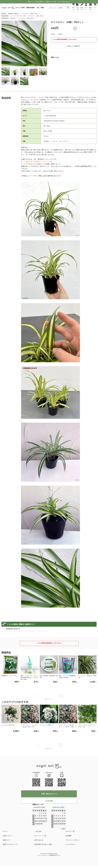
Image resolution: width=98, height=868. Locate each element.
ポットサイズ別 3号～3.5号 (18, 16)
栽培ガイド (7, 840)
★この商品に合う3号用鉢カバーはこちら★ (36, 162)
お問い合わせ (39, 840)
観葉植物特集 (5, 16)
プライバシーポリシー (73, 840)
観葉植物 (4, 14)
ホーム (5, 831)
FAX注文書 (49, 801)
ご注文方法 (38, 831)
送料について (55, 57)
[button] (61, 696)
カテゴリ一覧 (70, 831)
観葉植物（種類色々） (14, 14)
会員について (7, 836)
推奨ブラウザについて (10, 844)
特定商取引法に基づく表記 (43, 844)
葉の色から (14, 18)
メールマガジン (71, 844)
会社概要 (69, 836)
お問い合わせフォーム (49, 794)
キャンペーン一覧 (40, 836)
